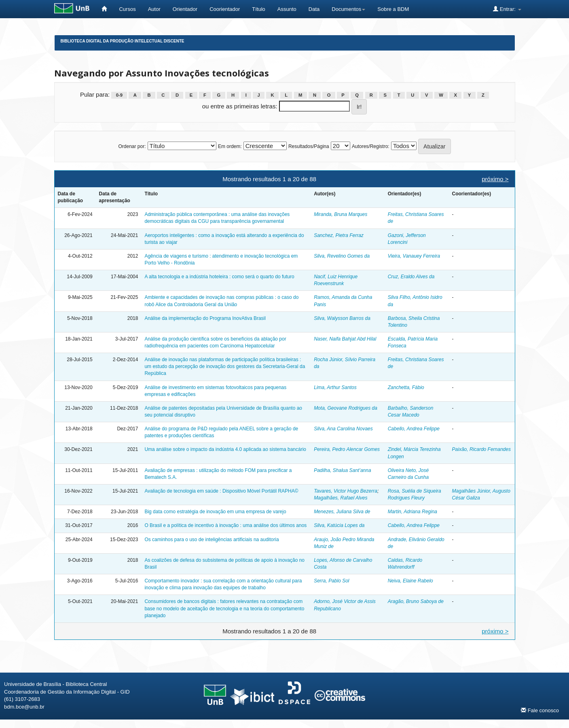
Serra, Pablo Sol (331, 581)
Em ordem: (230, 146)
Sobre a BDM (393, 9)
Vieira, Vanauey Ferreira (414, 256)
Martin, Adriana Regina (412, 512)
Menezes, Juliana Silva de (342, 512)
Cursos (127, 9)
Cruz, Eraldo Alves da (411, 277)
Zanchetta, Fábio (406, 387)
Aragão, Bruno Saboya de (416, 601)
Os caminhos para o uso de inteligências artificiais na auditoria (212, 540)
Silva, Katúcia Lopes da (339, 525)
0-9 (119, 95)
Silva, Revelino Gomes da (342, 256)
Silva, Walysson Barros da (342, 318)
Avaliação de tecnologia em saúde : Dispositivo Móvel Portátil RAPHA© (221, 491)
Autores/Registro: (371, 146)
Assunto (287, 9)
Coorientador (225, 9)
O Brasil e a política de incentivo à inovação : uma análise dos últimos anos (225, 525)
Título (259, 9)
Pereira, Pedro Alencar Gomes (347, 449)
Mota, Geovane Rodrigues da (346, 408)
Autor (154, 9)
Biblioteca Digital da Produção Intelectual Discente (123, 41)
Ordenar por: (132, 146)
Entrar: (507, 9)
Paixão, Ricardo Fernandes (481, 449)
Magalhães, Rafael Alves (341, 498)
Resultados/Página (309, 146)
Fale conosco (540, 710)
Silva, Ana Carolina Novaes (343, 429)
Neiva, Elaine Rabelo (410, 581)
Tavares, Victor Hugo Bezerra (346, 491)
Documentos (348, 9)
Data (314, 9)
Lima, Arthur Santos (335, 387)
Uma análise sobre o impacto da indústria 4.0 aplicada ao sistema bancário (225, 449)
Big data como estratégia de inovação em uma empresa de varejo (215, 512)
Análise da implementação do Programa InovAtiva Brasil (205, 318)
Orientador (185, 9)
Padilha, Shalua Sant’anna (342, 470)
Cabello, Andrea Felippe (414, 429)
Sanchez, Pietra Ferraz (339, 235)
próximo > (495, 179)
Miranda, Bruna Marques (341, 214)
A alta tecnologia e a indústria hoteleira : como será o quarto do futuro (219, 277)
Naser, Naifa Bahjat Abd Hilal (345, 339)
